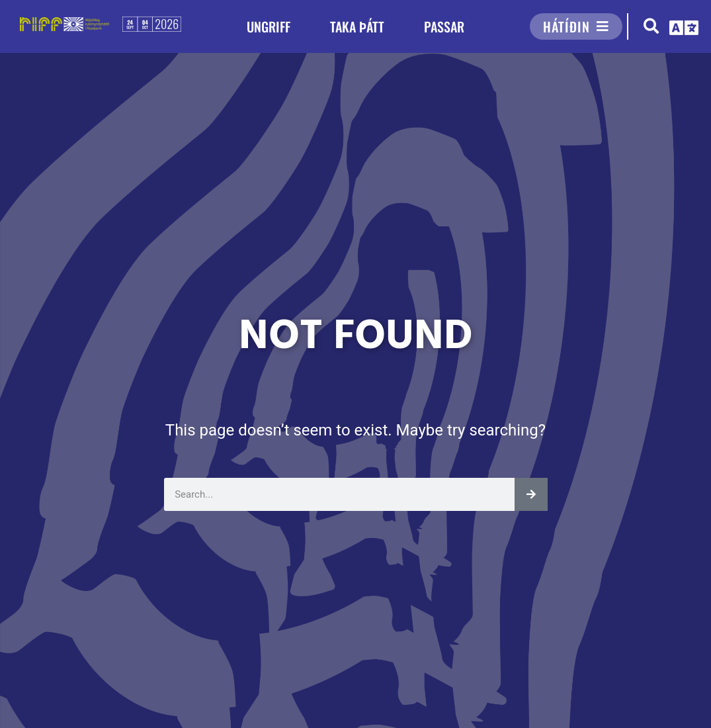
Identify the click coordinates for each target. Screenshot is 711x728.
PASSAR (444, 26)
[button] (651, 27)
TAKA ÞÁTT (357, 26)
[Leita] (531, 494)
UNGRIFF (269, 26)
